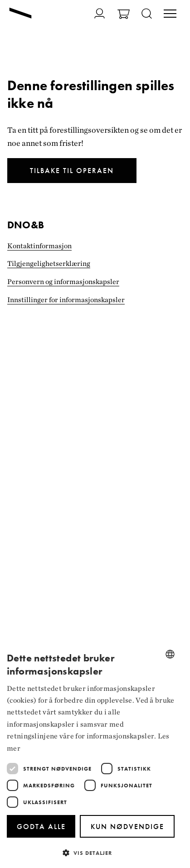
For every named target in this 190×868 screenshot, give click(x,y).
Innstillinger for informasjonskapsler (66, 300)
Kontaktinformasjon (39, 246)
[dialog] (91, 755)
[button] (91, 852)
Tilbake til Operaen (72, 171)
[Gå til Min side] (100, 13)
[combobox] (170, 654)
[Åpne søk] (147, 14)
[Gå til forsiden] (20, 14)
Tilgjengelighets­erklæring (49, 263)
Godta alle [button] (41, 827)
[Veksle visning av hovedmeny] (170, 14)
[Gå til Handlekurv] (124, 15)
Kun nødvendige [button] (127, 827)
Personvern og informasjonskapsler (63, 282)
